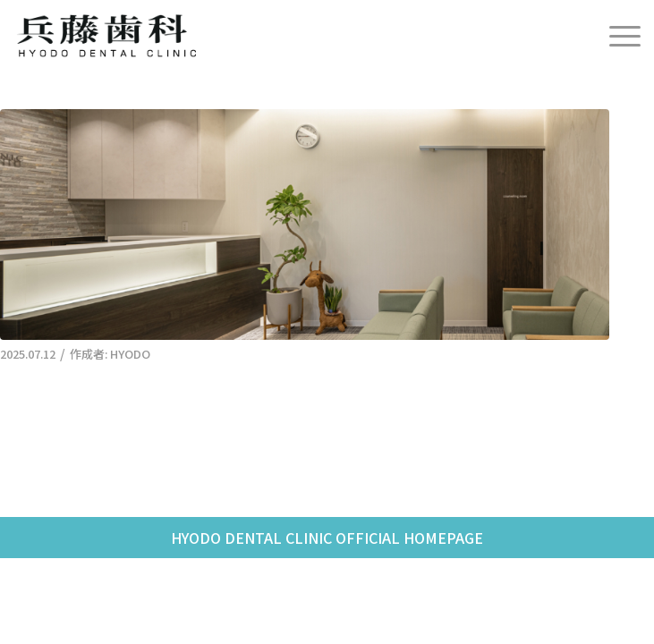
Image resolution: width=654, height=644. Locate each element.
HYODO (130, 354)
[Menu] (616, 36)
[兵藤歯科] (264, 36)
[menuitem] (616, 36)
